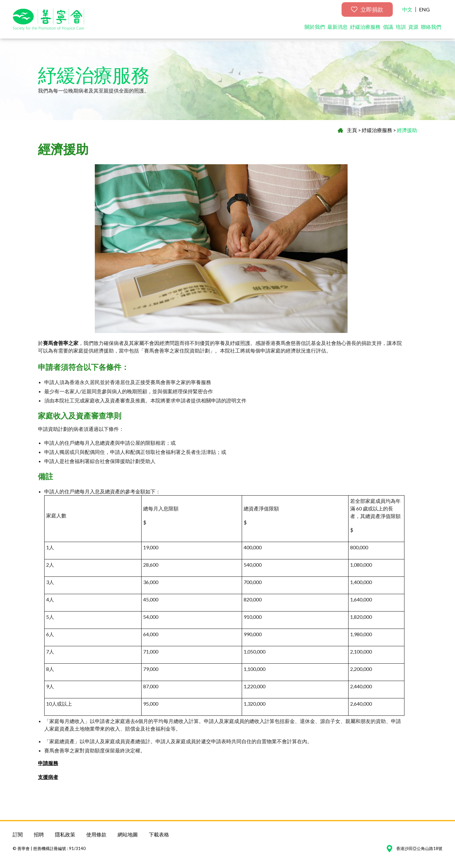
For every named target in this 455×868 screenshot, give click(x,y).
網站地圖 (128, 834)
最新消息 (337, 29)
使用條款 (96, 834)
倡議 (388, 29)
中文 (407, 12)
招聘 (39, 834)
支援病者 (48, 777)
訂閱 (18, 834)
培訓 (401, 29)
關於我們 (315, 29)
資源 (413, 29)
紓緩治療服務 (365, 29)
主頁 (352, 130)
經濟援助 (407, 130)
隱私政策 (65, 834)
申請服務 (48, 763)
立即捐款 (367, 12)
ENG (424, 12)
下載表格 (159, 834)
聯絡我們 (431, 29)
